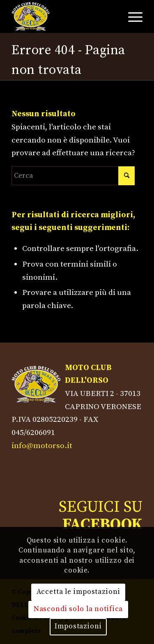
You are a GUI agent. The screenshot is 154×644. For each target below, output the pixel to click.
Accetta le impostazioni (78, 592)
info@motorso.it (42, 446)
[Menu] (131, 16)
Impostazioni (78, 626)
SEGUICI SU (101, 516)
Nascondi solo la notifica (78, 609)
